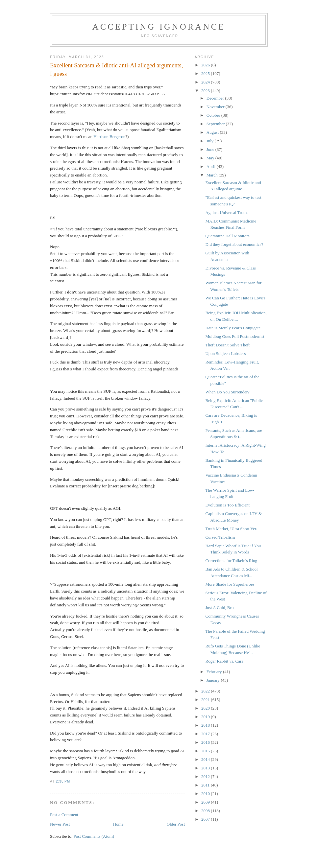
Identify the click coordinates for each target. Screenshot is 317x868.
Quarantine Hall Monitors (227, 236)
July (211, 141)
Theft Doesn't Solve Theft (227, 345)
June (211, 149)
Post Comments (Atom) (94, 836)
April (212, 166)
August (213, 132)
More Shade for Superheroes (230, 584)
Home (118, 824)
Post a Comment (64, 815)
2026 (206, 65)
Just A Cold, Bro (219, 608)
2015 (206, 751)
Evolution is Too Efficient (227, 505)
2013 (206, 768)
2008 (206, 811)
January (214, 680)
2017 (206, 734)
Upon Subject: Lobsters (225, 353)
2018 (206, 725)
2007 (206, 819)
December (216, 98)
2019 (206, 717)
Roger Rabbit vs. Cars (224, 661)
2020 (206, 708)
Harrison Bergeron (109, 137)
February (215, 672)
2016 (206, 742)
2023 (206, 91)
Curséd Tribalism (220, 537)
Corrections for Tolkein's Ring (231, 561)
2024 (206, 82)
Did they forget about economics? (234, 244)
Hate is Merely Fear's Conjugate (233, 328)
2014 (206, 759)
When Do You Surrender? (227, 392)
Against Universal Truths (227, 212)
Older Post (176, 824)
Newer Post (60, 824)
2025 (206, 73)
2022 (206, 691)
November (216, 107)
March (213, 175)
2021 (206, 700)
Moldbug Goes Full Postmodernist (235, 336)
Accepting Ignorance (159, 27)
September (216, 124)
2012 (206, 776)
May (211, 158)
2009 (206, 802)
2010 (206, 794)
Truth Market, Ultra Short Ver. (231, 529)
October (214, 115)
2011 (206, 785)
